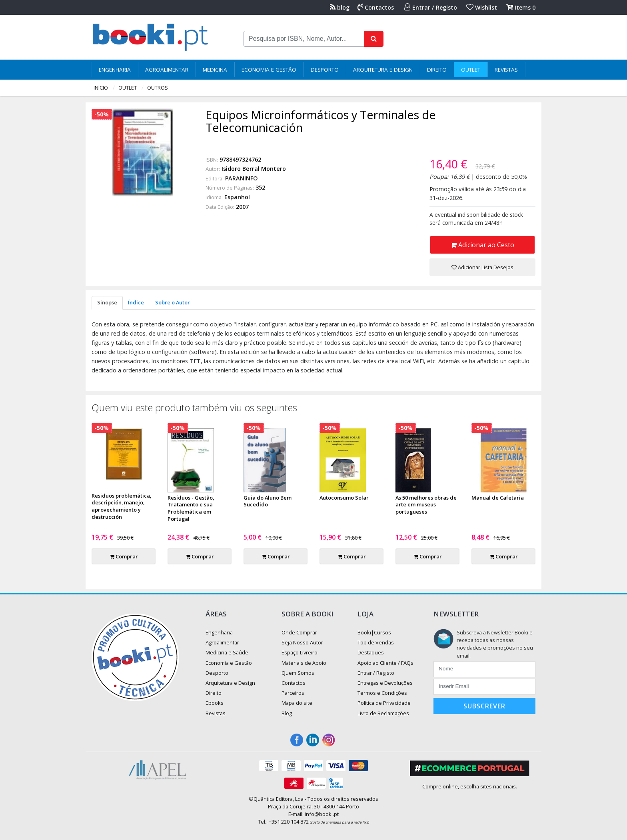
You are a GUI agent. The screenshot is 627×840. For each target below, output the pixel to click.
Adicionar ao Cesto (482, 245)
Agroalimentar (167, 70)
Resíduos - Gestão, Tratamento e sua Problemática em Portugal (191, 508)
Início (101, 88)
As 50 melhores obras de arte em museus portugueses (426, 505)
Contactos (376, 7)
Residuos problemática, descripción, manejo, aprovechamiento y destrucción (121, 506)
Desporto (325, 70)
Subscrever (484, 706)
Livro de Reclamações (383, 713)
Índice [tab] (136, 302)
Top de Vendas (376, 642)
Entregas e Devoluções (385, 683)
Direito (437, 70)
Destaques (371, 652)
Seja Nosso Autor (302, 642)
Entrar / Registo (431, 7)
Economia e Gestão (269, 70)
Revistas (506, 70)
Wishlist (482, 7)
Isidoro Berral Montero (254, 169)
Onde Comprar (299, 632)
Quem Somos (298, 673)
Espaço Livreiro (300, 652)
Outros (158, 88)
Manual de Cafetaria (498, 498)
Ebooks (215, 703)
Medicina (215, 70)
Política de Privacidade (384, 703)
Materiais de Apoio (304, 663)
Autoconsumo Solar (344, 498)
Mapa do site (297, 703)
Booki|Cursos (374, 632)
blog (340, 7)
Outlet (471, 70)
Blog (287, 713)
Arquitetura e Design (383, 70)
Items (521, 7)
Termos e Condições (382, 693)
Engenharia (115, 70)
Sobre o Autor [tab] (173, 302)
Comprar (124, 556)
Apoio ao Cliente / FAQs (385, 663)
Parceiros (293, 693)
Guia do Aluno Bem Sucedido (268, 501)
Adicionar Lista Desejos (482, 267)
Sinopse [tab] (107, 302)
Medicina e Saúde (227, 652)
